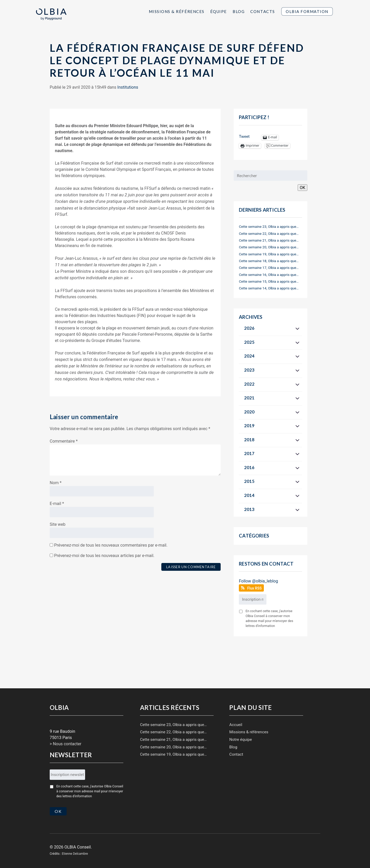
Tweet (244, 136)
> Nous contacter (66, 744)
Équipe (219, 11)
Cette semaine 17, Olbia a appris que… (269, 268)
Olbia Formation (307, 11)
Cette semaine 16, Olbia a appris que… (269, 275)
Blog (239, 11)
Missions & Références (177, 11)
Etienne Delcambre (75, 853)
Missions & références (249, 732)
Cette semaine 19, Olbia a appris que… (269, 254)
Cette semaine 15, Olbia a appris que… (269, 281)
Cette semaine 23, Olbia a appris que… (269, 226)
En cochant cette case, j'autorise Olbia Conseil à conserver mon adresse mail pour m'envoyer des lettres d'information (269, 618)
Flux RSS (254, 588)
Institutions (128, 87)
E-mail (57, 504)
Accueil (236, 725)
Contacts (263, 11)
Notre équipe (241, 740)
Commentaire (64, 441)
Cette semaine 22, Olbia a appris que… (269, 234)
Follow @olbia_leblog (258, 581)
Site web (58, 524)
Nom (56, 483)
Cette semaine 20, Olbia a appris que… (269, 247)
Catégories (254, 536)
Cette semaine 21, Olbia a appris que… (269, 240)
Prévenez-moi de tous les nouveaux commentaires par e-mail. (111, 545)
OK (302, 188)
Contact (236, 754)
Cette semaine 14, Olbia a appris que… (269, 288)
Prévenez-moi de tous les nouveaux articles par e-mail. (104, 556)
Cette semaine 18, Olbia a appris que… (269, 261)
